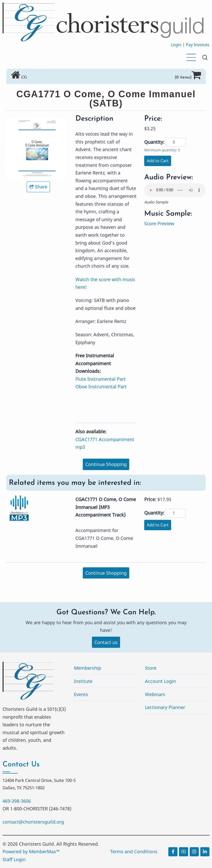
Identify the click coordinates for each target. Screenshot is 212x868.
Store (151, 668)
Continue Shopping (106, 464)
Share (38, 187)
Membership (87, 668)
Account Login (160, 681)
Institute (83, 681)
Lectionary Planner (165, 708)
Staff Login (14, 859)
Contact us (106, 642)
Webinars (155, 694)
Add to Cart (158, 161)
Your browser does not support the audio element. (175, 190)
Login (176, 45)
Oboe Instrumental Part (101, 387)
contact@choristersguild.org (33, 822)
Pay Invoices (198, 45)
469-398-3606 (17, 801)
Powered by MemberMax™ (31, 852)
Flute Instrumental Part (101, 379)
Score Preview (159, 223)
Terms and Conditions (134, 852)
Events (81, 694)
